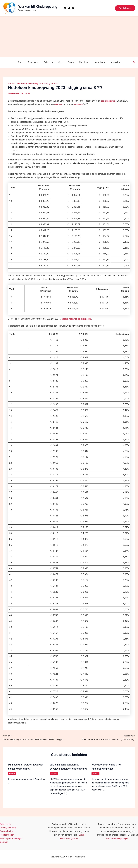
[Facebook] (65, 8)
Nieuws (12, 774)
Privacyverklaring (8, 832)
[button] (125, 8)
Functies (36, 62)
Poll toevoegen (7, 839)
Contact (4, 846)
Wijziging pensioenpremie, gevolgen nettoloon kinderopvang (66, 769)
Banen (70, 62)
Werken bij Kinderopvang (38, 7)
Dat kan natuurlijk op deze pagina (78, 319)
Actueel (112, 62)
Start (24, 62)
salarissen (59, 104)
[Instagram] (73, 8)
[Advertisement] (69, 37)
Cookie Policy (6, 836)
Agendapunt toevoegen (11, 843)
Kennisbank (97, 62)
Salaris (50, 62)
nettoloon (80, 104)
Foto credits (6, 829)
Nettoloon (82, 62)
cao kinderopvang (109, 101)
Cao (61, 62)
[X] (69, 8)
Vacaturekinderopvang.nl (117, 843)
